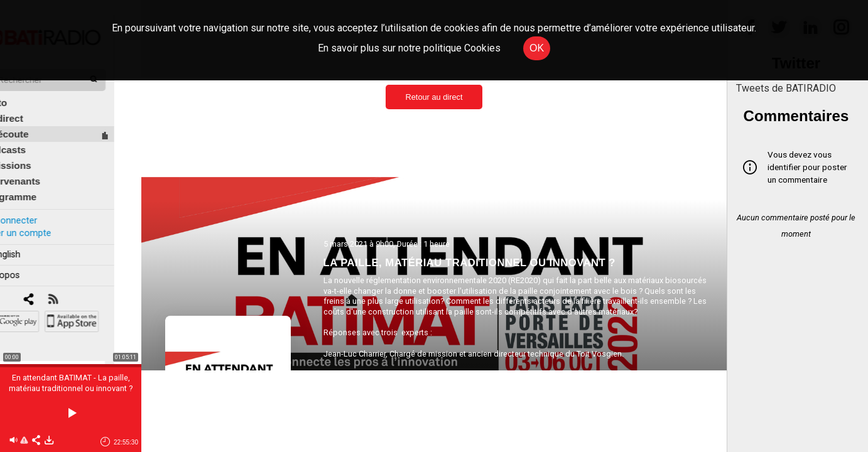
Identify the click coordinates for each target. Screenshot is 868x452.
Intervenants (39, 167)
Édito (22, 89)
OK (537, 48)
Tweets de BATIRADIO (786, 88)
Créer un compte (43, 219)
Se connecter (36, 206)
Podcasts (31, 136)
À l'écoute (33, 120)
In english (28, 241)
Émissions (34, 152)
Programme (37, 183)
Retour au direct (434, 97)
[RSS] (80, 286)
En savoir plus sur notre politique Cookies (409, 48)
